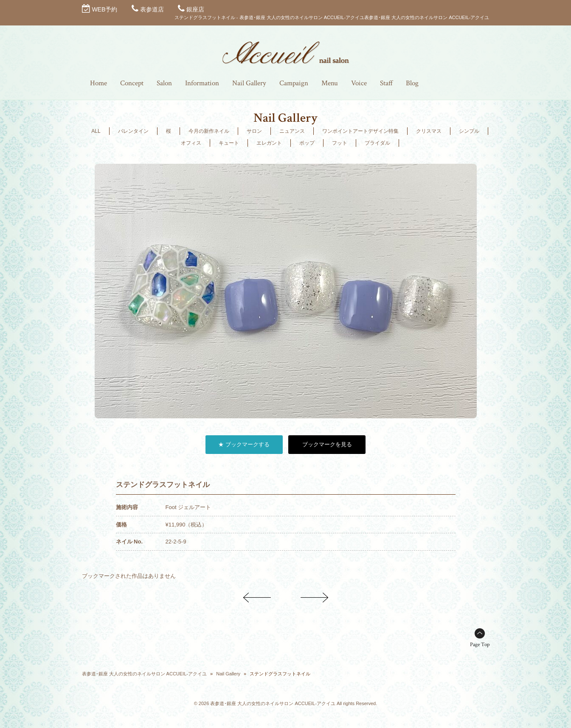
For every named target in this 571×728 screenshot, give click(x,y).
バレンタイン (133, 131)
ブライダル (377, 143)
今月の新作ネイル (209, 131)
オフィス (191, 143)
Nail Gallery (228, 674)
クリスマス (429, 131)
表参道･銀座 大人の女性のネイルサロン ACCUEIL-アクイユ (144, 674)
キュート (229, 143)
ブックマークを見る (327, 444)
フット (340, 143)
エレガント (269, 143)
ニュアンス (292, 131)
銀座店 (195, 9)
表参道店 (152, 9)
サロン (254, 131)
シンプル (469, 131)
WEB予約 (104, 9)
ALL (96, 131)
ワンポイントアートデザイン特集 (360, 131)
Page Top (480, 645)
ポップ (307, 143)
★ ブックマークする (244, 444)
